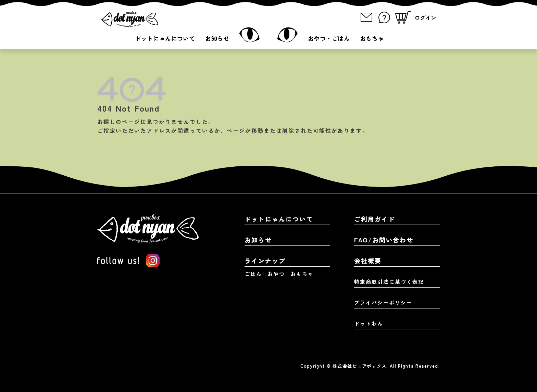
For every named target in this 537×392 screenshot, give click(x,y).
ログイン (425, 17)
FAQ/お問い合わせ (384, 240)
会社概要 (368, 261)
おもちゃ (372, 38)
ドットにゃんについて (165, 38)
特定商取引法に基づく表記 (389, 282)
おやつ (276, 274)
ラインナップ (265, 261)
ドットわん (369, 323)
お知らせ (217, 38)
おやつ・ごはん (329, 38)
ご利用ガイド (375, 219)
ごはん (253, 274)
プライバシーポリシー (383, 302)
